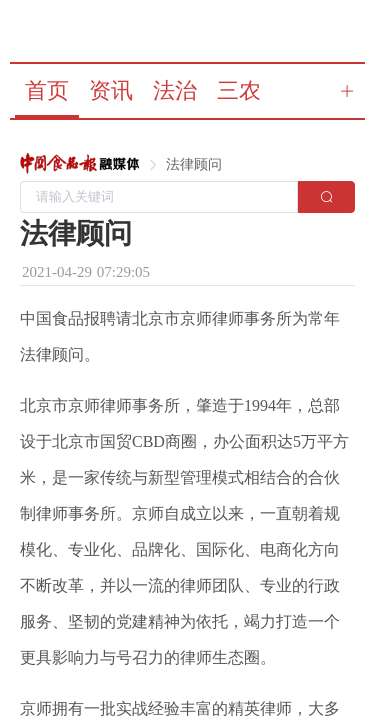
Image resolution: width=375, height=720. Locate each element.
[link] (80, 165)
